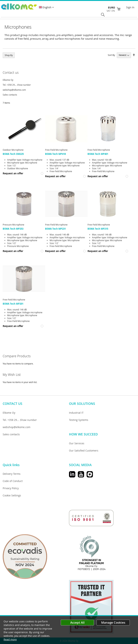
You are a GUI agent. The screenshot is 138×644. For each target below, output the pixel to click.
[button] (46, 7)
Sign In (130, 7)
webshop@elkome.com (14, 90)
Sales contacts (10, 95)
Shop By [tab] (9, 55)
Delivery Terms (12, 474)
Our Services (77, 443)
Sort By (111, 55)
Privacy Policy (11, 488)
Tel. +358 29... (17, 85)
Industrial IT (76, 413)
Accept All (77, 622)
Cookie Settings (12, 495)
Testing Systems (79, 420)
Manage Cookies (113, 622)
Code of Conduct (13, 481)
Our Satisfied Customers (84, 451)
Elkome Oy (8, 80)
